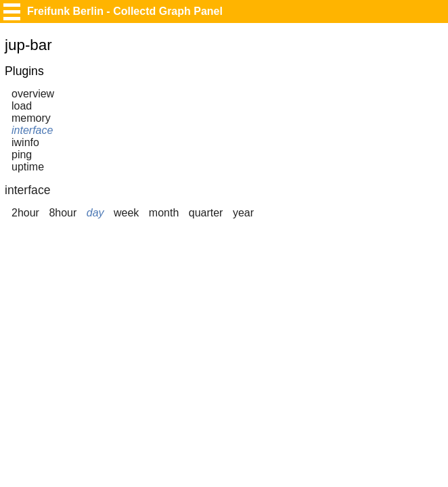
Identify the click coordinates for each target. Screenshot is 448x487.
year (243, 213)
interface (32, 130)
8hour (63, 213)
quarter (206, 213)
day (95, 213)
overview (33, 94)
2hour (25, 213)
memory (31, 118)
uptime (28, 167)
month (164, 213)
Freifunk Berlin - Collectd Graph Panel (125, 11)
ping (22, 155)
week (126, 213)
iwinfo (25, 142)
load (22, 106)
